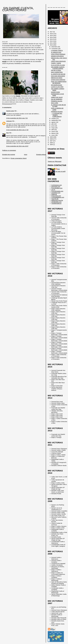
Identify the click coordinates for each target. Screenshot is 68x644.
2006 (51, 143)
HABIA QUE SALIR (57, 97)
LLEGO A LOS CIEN (57, 87)
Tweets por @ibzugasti (55, 161)
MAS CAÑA (55, 103)
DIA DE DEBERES (57, 99)
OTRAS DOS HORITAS (58, 80)
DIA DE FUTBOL (56, 70)
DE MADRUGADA (57, 85)
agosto (54, 122)
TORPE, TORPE (56, 63)
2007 (51, 141)
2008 (51, 139)
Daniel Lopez (10, 111)
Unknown (9, 121)
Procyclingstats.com (57, 191)
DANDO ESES (55, 92)
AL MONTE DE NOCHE (58, 74)
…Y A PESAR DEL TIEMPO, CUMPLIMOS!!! (57, 115)
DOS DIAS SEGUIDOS (58, 76)
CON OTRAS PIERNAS (58, 54)
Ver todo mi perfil (60, 171)
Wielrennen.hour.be (57, 200)
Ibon (8, 133)
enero (53, 135)
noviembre (55, 49)
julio (53, 124)
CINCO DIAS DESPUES (58, 61)
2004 (51, 144)
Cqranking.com (56, 193)
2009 (51, 137)
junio (53, 126)
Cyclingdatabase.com (58, 197)
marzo (53, 131)
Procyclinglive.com (57, 188)
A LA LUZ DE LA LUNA (58, 65)
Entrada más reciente (9, 154)
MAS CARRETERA (57, 72)
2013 (51, 39)
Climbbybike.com (56, 202)
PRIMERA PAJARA (57, 112)
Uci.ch (53, 190)
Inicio (26, 154)
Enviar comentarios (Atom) (19, 158)
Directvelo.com (56, 187)
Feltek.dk (54, 194)
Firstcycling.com (56, 196)
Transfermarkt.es (56, 203)
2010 (51, 45)
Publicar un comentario (9, 150)
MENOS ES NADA (57, 78)
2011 (51, 43)
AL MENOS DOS (56, 52)
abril (53, 130)
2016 (51, 34)
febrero (54, 133)
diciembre (55, 47)
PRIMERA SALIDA (57, 101)
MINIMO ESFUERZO (57, 56)
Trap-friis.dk (55, 199)
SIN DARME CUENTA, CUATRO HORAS (18, 9)
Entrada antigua (41, 154)
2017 (51, 32)
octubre (54, 118)
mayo (53, 128)
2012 (51, 41)
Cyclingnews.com (57, 185)
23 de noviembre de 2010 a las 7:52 (17, 118)
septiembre (55, 120)
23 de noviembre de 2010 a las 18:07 (17, 146)
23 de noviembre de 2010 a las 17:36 (17, 130)
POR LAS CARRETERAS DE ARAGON (59, 82)
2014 (51, 37)
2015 (51, 36)
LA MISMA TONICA (57, 50)
